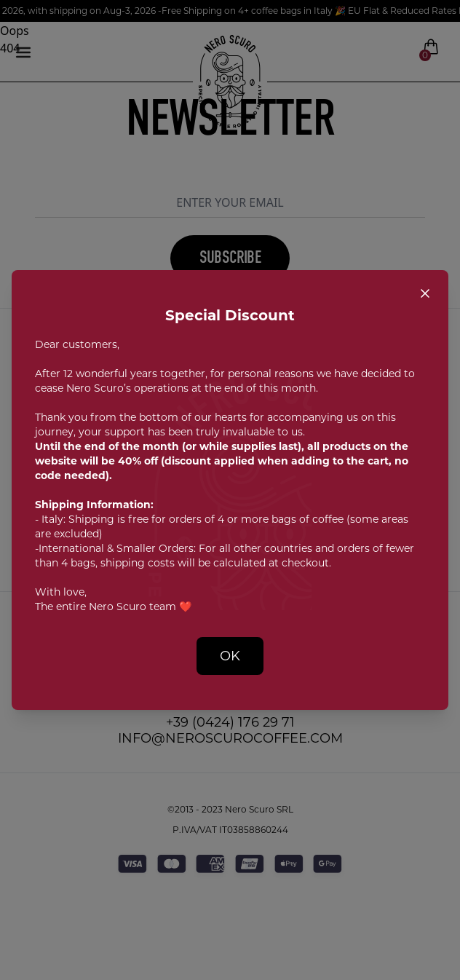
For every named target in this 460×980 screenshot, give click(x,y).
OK (230, 656)
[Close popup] (425, 293)
